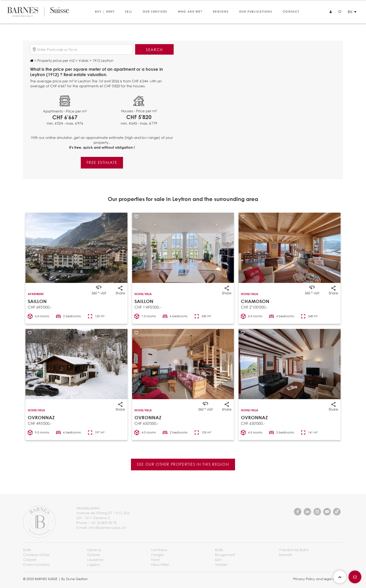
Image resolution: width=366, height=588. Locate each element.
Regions (221, 11)
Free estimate (102, 162)
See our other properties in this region (183, 464)
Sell (128, 11)
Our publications (256, 11)
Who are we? (190, 11)
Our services (155, 11)
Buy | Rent (105, 11)
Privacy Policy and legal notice (318, 579)
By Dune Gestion (75, 579)
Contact (291, 11)
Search (154, 50)
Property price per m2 (55, 60)
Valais (83, 60)
